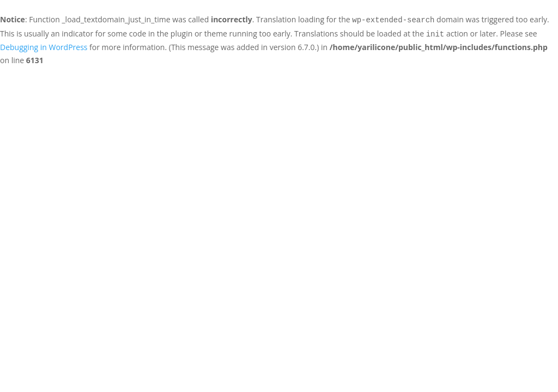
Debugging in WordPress (44, 47)
